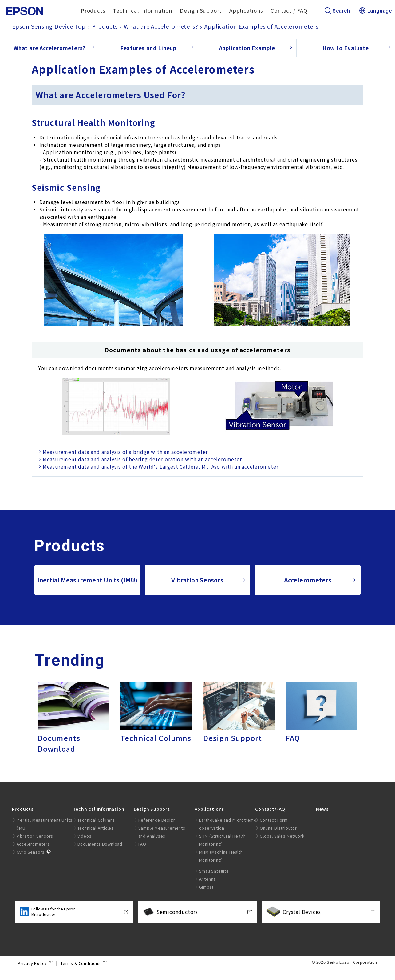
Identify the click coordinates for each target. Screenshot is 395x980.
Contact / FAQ (289, 10)
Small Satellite (214, 871)
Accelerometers (308, 580)
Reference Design (157, 820)
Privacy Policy (32, 963)
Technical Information (142, 10)
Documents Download (100, 844)
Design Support (201, 10)
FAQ (142, 844)
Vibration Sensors (197, 580)
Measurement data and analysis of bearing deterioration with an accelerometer (142, 459)
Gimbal (206, 887)
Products (93, 10)
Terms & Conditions (81, 963)
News (322, 809)
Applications (246, 10)
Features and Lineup (148, 48)
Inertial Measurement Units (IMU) (87, 580)
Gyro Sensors (31, 852)
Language (376, 11)
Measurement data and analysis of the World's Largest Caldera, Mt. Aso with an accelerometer (161, 466)
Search (337, 11)
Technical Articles (96, 828)
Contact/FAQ (270, 809)
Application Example (247, 48)
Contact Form (274, 820)
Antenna (208, 879)
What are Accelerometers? (49, 48)
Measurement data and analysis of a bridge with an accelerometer (125, 452)
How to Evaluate (346, 48)
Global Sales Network (282, 836)
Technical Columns (96, 820)
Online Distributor (278, 828)
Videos (85, 836)
